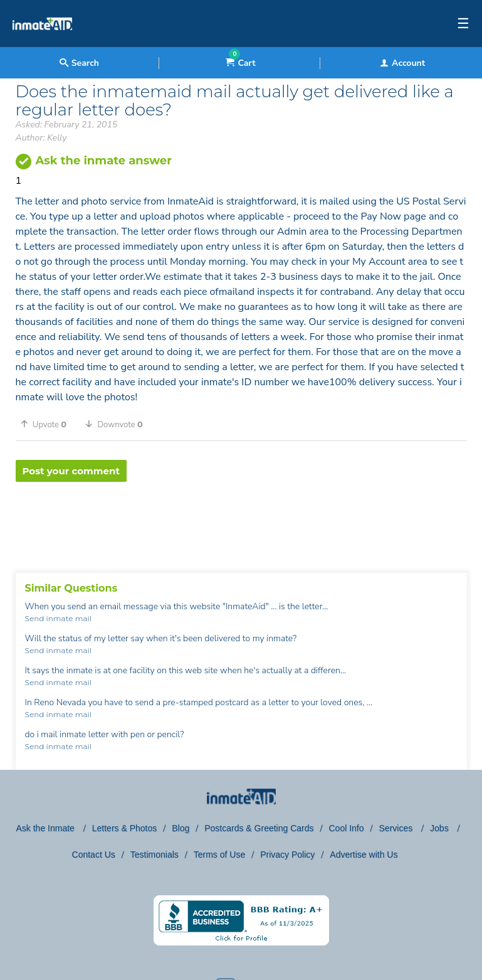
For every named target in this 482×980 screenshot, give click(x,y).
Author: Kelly (41, 138)
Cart (240, 63)
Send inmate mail (58, 618)
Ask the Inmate (47, 828)
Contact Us (94, 855)
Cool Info (347, 828)
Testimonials (155, 855)
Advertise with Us (364, 855)
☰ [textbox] (463, 24)
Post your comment (71, 471)
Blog (181, 828)
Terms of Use (219, 855)
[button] (48, 424)
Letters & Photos (125, 828)
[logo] (42, 44)
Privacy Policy (287, 855)
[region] (241, 523)
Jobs (440, 828)
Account (402, 63)
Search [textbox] (79, 63)
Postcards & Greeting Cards (259, 828)
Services (397, 828)
